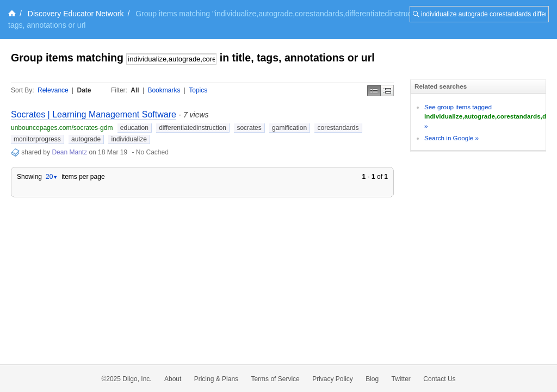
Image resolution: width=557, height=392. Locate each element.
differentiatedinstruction (193, 128)
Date (84, 90)
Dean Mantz (69, 152)
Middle (387, 91)
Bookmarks (164, 90)
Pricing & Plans (216, 379)
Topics (198, 90)
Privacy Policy (333, 379)
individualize (129, 139)
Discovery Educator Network (76, 14)
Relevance (53, 90)
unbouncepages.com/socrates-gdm (62, 128)
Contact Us (439, 379)
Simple (374, 91)
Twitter (401, 379)
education (134, 128)
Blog (372, 379)
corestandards (338, 128)
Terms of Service (275, 379)
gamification (289, 128)
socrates (249, 128)
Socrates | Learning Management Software (94, 114)
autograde (86, 139)
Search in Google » (451, 138)
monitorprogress (37, 139)
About (173, 379)
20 (52, 177)
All (135, 90)
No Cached (152, 152)
